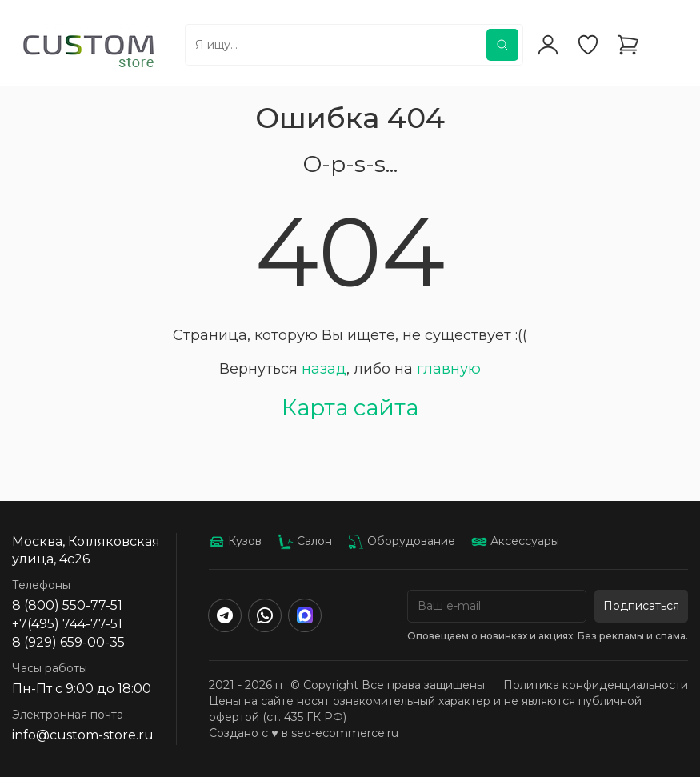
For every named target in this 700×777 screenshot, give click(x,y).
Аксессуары (515, 541)
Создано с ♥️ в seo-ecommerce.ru (303, 733)
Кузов (235, 541)
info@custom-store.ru (83, 735)
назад (324, 369)
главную (449, 369)
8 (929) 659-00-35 (68, 642)
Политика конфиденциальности (596, 685)
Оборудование (402, 541)
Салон (305, 541)
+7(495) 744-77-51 (67, 624)
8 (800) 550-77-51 (67, 605)
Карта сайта (350, 407)
